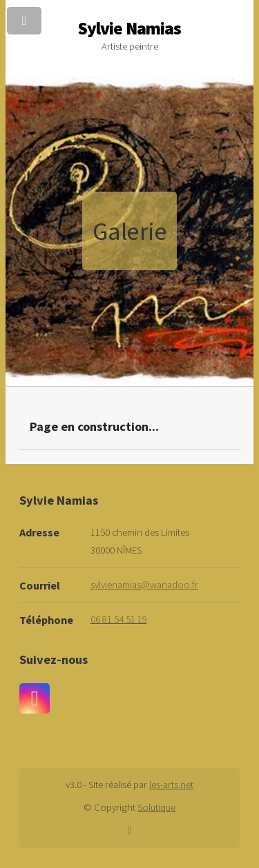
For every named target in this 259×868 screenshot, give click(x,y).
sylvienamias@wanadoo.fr (144, 585)
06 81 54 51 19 (119, 619)
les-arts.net (171, 785)
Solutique (156, 807)
